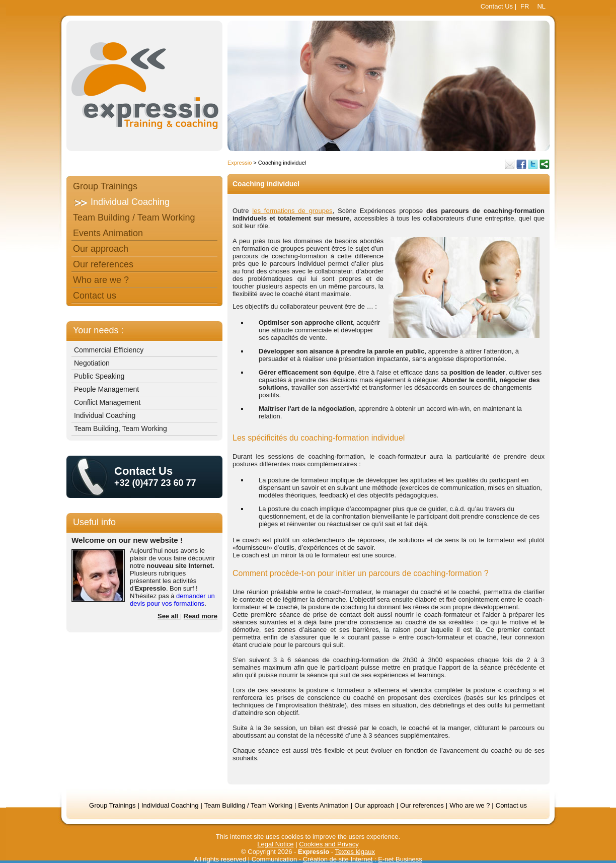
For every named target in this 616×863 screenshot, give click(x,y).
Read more (201, 616)
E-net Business (400, 859)
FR (525, 6)
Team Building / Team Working (134, 218)
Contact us (95, 296)
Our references (103, 264)
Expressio (240, 163)
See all (169, 616)
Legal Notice (275, 844)
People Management (106, 389)
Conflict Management (107, 402)
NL (541, 6)
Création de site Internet (338, 859)
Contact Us (497, 6)
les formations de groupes (292, 211)
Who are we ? (101, 280)
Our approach (101, 249)
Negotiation (92, 363)
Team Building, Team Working (121, 428)
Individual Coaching (130, 202)
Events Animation (108, 233)
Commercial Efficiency (109, 350)
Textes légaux (355, 852)
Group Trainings (105, 186)
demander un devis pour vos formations (172, 600)
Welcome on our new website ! (127, 540)
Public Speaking (99, 376)
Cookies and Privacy (329, 844)
